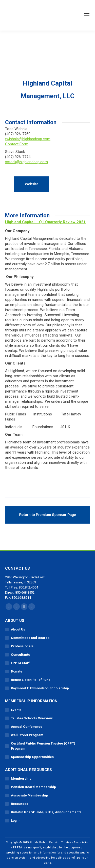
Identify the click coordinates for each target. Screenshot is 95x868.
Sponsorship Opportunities (32, 757)
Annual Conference (27, 727)
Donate (17, 671)
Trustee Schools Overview (32, 718)
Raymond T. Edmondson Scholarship (40, 688)
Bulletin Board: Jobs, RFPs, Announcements (46, 812)
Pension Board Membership (33, 787)
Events (16, 710)
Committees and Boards (30, 638)
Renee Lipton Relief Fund (31, 680)
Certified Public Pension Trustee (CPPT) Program (43, 746)
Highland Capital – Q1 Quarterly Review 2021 (45, 222)
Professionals (22, 646)
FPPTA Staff (20, 663)
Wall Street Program (27, 735)
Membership (21, 779)
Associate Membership (30, 795)
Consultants (20, 655)
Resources (20, 804)
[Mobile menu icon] (87, 15)
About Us (18, 629)
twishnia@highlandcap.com (28, 139)
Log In (16, 821)
